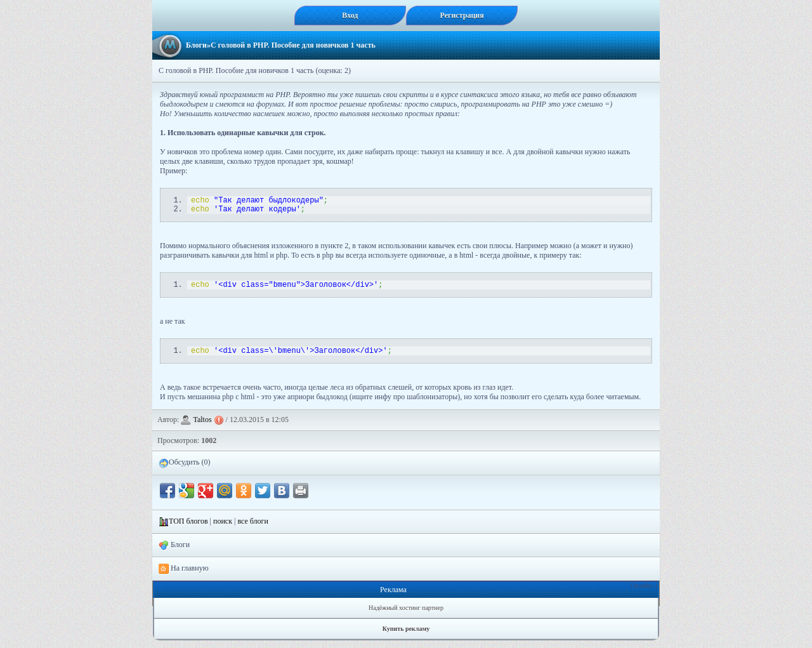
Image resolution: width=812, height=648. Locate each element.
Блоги (196, 45)
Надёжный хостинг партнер (406, 615)
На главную (184, 576)
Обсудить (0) (184, 470)
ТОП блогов (188, 529)
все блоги (253, 529)
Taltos (202, 427)
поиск (223, 529)
